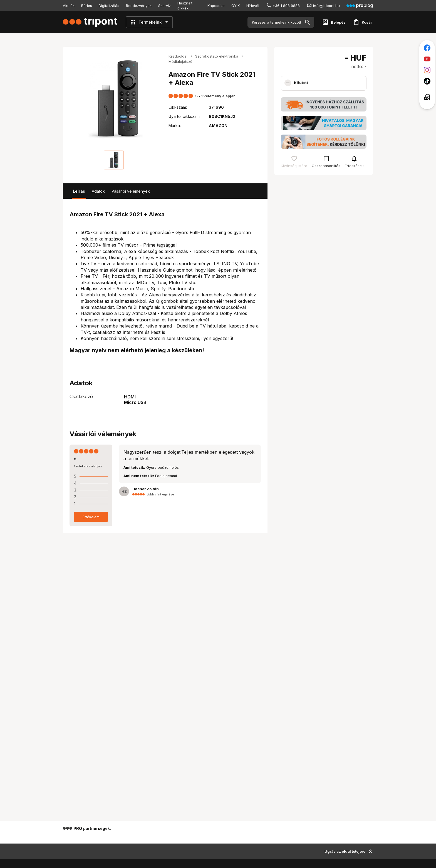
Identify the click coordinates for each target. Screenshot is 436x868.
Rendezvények (139, 6)
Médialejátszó (180, 61)
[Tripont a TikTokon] (427, 81)
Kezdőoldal (178, 56)
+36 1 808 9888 (286, 6)
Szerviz (164, 6)
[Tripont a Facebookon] (427, 48)
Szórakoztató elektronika (217, 56)
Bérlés (87, 6)
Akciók (69, 6)
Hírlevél (253, 6)
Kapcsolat (216, 6)
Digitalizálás (109, 6)
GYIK (236, 6)
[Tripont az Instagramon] (427, 70)
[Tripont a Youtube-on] (427, 59)
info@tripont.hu (326, 6)
